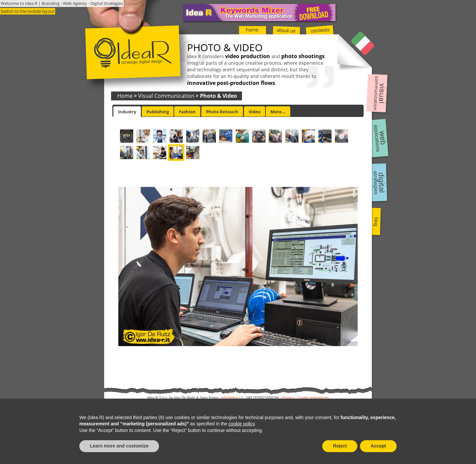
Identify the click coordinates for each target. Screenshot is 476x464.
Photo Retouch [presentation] (222, 112)
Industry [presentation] (127, 112)
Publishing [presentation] (158, 112)
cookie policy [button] (241, 424)
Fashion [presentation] (187, 112)
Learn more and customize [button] (119, 446)
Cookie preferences (313, 398)
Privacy (288, 398)
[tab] (127, 112)
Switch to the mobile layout (28, 11)
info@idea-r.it (232, 398)
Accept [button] (378, 446)
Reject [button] (340, 446)
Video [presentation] (255, 112)
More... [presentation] (278, 112)
